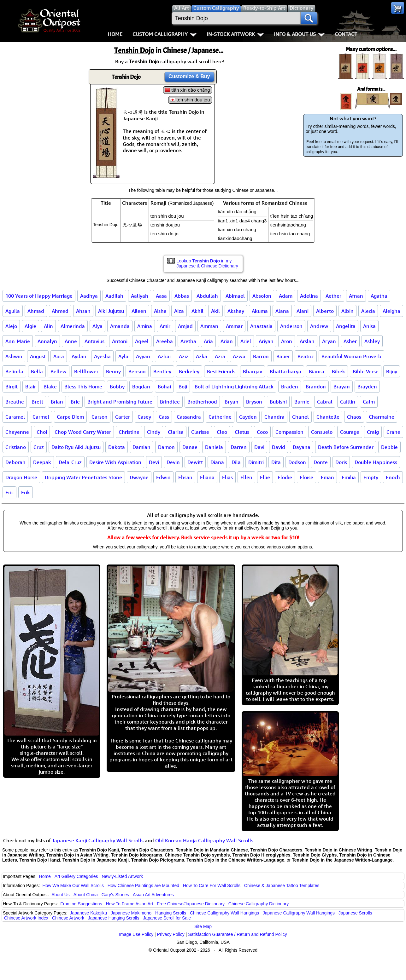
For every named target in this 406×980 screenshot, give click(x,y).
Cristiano (16, 447)
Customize (189, 76)
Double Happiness (376, 462)
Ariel (246, 341)
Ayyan (143, 356)
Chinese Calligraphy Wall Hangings (224, 913)
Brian (57, 402)
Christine (129, 432)
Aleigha (391, 311)
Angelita (346, 326)
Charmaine (382, 417)
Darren (239, 447)
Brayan (342, 387)
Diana (217, 462)
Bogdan (141, 387)
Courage (350, 432)
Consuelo (322, 432)
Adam (286, 296)
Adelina (309, 296)
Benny (113, 371)
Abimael (235, 296)
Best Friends (221, 371)
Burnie (302, 402)
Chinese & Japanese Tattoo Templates (282, 885)
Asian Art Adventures (153, 895)
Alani (303, 311)
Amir (165, 326)
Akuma (260, 311)
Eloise (306, 477)
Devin (173, 462)
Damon (166, 447)
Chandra (274, 417)
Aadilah (114, 296)
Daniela (214, 447)
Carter (123, 417)
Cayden (248, 417)
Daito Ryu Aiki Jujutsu (76, 447)
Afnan (356, 296)
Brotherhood (202, 402)
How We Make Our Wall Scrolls (73, 885)
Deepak (42, 462)
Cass (164, 417)
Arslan (307, 341)
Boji (183, 387)
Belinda (14, 371)
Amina (145, 326)
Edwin (163, 477)
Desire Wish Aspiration (115, 462)
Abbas (182, 296)
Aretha (188, 341)
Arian (227, 341)
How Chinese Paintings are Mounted (143, 885)
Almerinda (73, 326)
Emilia (349, 477)
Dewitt (195, 462)
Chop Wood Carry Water (83, 432)
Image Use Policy (136, 934)
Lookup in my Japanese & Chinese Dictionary (207, 263)
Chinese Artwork (68, 918)
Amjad (185, 326)
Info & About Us (299, 34)
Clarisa (176, 432)
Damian (141, 447)
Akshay (236, 311)
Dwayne (139, 477)
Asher (350, 341)
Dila (236, 462)
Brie (75, 402)
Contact (346, 34)
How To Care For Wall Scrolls (212, 885)
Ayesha (102, 356)
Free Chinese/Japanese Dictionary (191, 904)
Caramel (15, 417)
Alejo (11, 326)
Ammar (234, 326)
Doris (341, 462)
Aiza (179, 311)
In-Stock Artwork (235, 34)
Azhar (165, 356)
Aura (59, 356)
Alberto (325, 311)
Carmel (41, 417)
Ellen (246, 477)
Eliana (207, 477)
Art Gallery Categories (76, 876)
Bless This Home (83, 387)
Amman (209, 326)
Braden (290, 387)
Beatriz (306, 356)
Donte (321, 462)
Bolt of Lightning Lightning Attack (234, 387)
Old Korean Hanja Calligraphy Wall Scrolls (204, 840)
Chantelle (328, 417)
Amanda (120, 326)
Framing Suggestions (81, 904)
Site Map (203, 926)
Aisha (160, 311)
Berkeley (189, 371)
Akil (215, 311)
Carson (100, 417)
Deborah (15, 462)
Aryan (329, 341)
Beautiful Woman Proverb (351, 356)
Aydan (79, 356)
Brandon (316, 387)
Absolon (262, 296)
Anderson (291, 326)
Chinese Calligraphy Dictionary (259, 904)
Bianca (317, 371)
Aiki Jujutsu (111, 311)
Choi (42, 432)
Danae (190, 447)
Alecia (368, 311)
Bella (37, 371)
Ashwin (14, 356)
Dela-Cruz (70, 462)
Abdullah (207, 296)
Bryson (254, 402)
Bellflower (86, 371)
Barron (261, 356)
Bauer (283, 356)
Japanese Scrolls (355, 913)
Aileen (139, 311)
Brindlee (170, 402)
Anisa (369, 326)
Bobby (117, 387)
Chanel (300, 417)
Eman (327, 477)
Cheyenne (17, 432)
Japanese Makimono (131, 913)
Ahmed (60, 311)
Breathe (15, 402)
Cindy (154, 432)
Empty (371, 477)
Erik (26, 492)
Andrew (319, 326)
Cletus (242, 432)
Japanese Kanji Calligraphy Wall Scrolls (98, 840)
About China (86, 895)
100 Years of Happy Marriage (39, 296)
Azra (220, 356)
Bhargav (253, 371)
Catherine (220, 417)
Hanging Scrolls (171, 913)
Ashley (372, 341)
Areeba (165, 341)
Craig (373, 432)
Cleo (222, 432)
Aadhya (89, 296)
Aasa (161, 296)
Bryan (232, 402)
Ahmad (36, 311)
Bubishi (278, 402)
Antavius (94, 341)
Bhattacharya (285, 371)
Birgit (12, 387)
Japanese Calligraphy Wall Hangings (299, 913)
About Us (61, 895)
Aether (333, 296)
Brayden (367, 387)
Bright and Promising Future (120, 402)
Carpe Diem (70, 417)
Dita (276, 462)
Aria (208, 341)
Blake (50, 387)
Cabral (325, 402)
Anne (71, 341)
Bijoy (392, 371)
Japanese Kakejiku (89, 913)
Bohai (164, 387)
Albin (347, 311)
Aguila (13, 311)
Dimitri (256, 462)
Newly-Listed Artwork (122, 876)
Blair (31, 387)
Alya (97, 326)
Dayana (302, 447)
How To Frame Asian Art (129, 904)
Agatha (379, 296)
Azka (202, 356)
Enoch (393, 477)
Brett (37, 402)
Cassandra (189, 417)
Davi (259, 447)
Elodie (285, 477)
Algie (30, 326)
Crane (393, 432)
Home (115, 34)
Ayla (123, 356)
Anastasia (261, 326)
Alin (48, 326)
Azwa (239, 356)
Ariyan (266, 341)
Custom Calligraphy (165, 34)
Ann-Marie (18, 341)
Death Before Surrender (346, 447)
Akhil (197, 311)
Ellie (265, 477)
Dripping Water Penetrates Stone (83, 477)
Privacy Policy (171, 934)
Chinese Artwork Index (26, 918)
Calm (369, 402)
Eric (9, 492)
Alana (282, 311)
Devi (154, 462)
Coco (262, 432)
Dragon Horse (21, 477)
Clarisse (200, 432)
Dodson (297, 462)
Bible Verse (366, 371)
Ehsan (185, 477)
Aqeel (142, 341)
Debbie (389, 447)
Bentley (162, 371)
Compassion (289, 432)
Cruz (39, 447)
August (38, 356)
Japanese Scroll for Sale (167, 918)
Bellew (59, 371)
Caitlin (348, 402)
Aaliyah (140, 296)
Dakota (117, 447)
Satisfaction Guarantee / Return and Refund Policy (238, 934)
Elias (227, 477)
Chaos (354, 417)
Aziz (184, 356)
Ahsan (83, 311)
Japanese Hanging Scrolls (114, 918)
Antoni (120, 341)
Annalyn (47, 341)
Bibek (338, 371)
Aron (287, 341)
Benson (137, 371)
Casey (144, 417)
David (279, 447)
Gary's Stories (115, 895)
